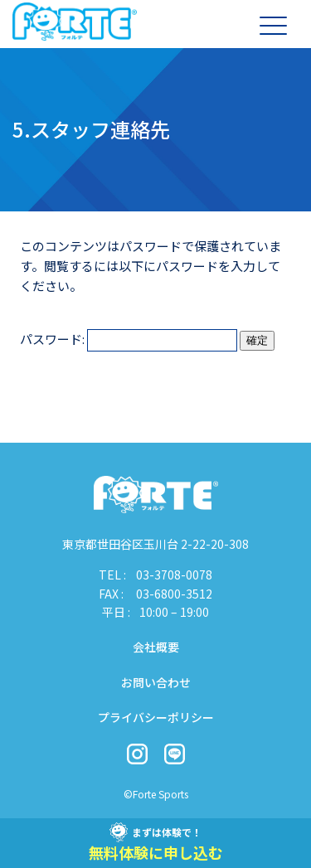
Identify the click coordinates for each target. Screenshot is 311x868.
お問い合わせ (156, 682)
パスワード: (129, 339)
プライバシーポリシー (156, 717)
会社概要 (156, 647)
